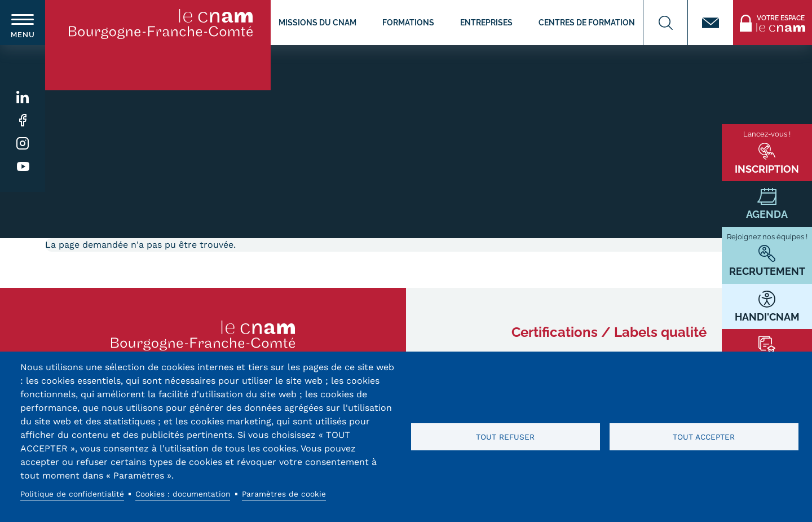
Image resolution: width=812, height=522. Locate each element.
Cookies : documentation (183, 494)
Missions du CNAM (317, 22)
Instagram (23, 144)
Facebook (23, 120)
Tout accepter (704, 437)
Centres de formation (587, 22)
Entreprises (486, 22)
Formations (408, 22)
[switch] (23, 23)
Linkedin (23, 97)
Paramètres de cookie (284, 494)
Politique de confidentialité (72, 494)
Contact (710, 23)
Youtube (23, 167)
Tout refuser (505, 437)
